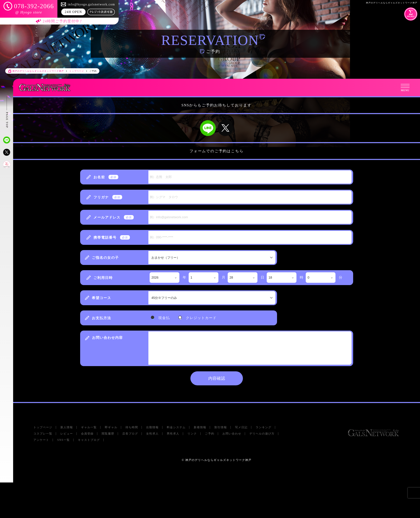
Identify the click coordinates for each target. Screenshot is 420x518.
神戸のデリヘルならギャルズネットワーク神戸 (218, 460)
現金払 (164, 318)
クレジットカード (201, 318)
